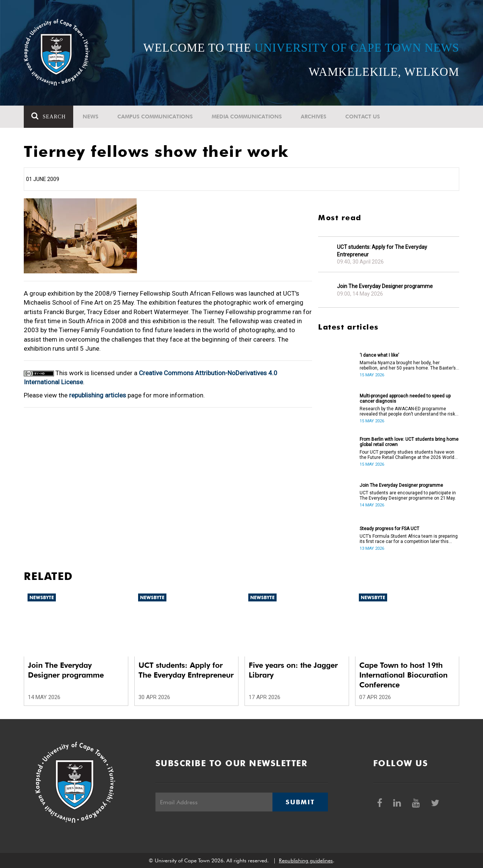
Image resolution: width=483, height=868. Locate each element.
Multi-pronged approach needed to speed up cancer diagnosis (405, 399)
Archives (314, 117)
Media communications (247, 117)
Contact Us (363, 117)
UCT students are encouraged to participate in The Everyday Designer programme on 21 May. (408, 495)
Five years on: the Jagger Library (293, 670)
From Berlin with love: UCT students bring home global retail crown (409, 442)
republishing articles (98, 395)
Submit (300, 802)
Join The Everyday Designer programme (385, 286)
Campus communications (155, 117)
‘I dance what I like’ (379, 355)
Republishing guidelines (306, 860)
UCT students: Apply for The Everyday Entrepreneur (382, 251)
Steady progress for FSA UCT (389, 529)
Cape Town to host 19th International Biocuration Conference (403, 675)
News (91, 117)
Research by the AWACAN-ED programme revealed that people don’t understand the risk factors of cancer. (407, 411)
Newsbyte (42, 597)
